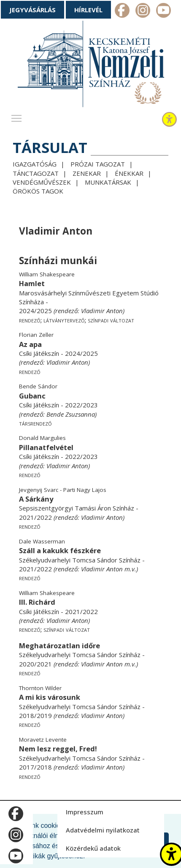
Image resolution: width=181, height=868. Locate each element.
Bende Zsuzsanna (71, 414)
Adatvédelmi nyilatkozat (103, 830)
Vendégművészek (42, 182)
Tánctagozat (36, 173)
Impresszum (85, 812)
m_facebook (122, 11)
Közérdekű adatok (93, 848)
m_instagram (143, 11)
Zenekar (87, 173)
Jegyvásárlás (32, 10)
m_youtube (163, 11)
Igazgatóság (35, 164)
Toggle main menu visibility (17, 116)
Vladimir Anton (102, 311)
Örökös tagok (38, 191)
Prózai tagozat (98, 164)
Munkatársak (108, 182)
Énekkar (129, 173)
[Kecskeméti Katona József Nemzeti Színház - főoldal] (91, 66)
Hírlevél (88, 10)
